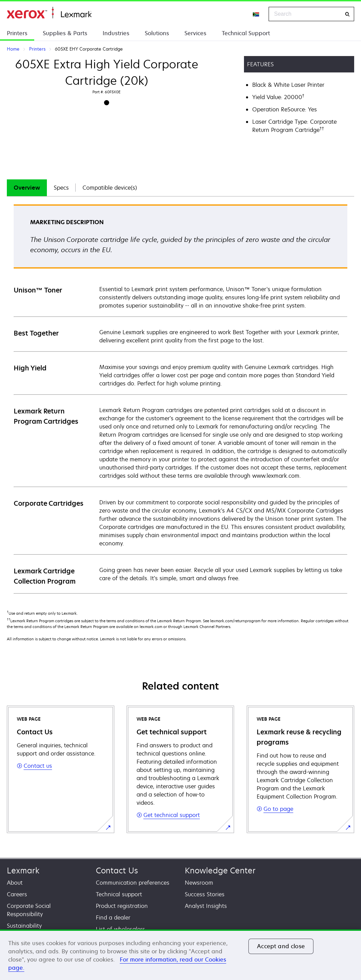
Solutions (157, 33)
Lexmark (23, 870)
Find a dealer (113, 917)
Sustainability (24, 926)
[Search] (347, 14)
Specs (61, 188)
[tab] (27, 188)
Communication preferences (133, 883)
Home (49, 13)
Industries (116, 33)
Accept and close (281, 946)
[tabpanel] (180, 399)
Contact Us (117, 870)
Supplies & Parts (65, 33)
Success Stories (205, 894)
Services (195, 33)
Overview (27, 188)
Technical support (119, 894)
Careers (17, 894)
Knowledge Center (220, 870)
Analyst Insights (206, 906)
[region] (180, 955)
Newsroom (199, 883)
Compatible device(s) (110, 188)
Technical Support (246, 33)
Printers (17, 33)
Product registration (122, 906)
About (15, 883)
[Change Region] (256, 14)
